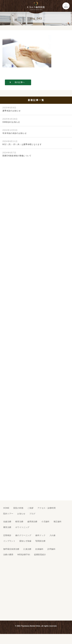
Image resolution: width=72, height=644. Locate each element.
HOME (6, 508)
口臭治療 (27, 549)
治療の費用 (8, 555)
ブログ (32, 514)
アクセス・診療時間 (47, 508)
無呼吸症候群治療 (11, 549)
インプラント (9, 541)
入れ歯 (53, 535)
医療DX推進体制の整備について (17, 154)
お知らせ (21, 514)
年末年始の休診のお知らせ (14, 132)
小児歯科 (45, 522)
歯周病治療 (32, 522)
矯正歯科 (58, 522)
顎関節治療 (40, 541)
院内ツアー (8, 514)
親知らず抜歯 (25, 541)
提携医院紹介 (40, 555)
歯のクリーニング (23, 535)
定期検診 (7, 535)
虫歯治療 (7, 522)
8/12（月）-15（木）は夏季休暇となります (22, 143)
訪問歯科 (51, 549)
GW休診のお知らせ (11, 121)
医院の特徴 (18, 508)
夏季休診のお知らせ (11, 109)
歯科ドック (40, 535)
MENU (66, 6)
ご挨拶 (30, 508)
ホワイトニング (22, 527)
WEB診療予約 (24, 555)
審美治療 (7, 527)
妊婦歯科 (39, 549)
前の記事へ (20, 82)
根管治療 (19, 522)
